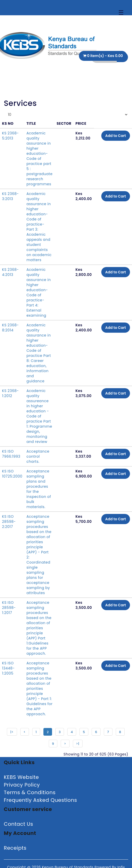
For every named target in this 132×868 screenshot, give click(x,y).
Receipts (15, 848)
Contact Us (19, 824)
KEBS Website (21, 777)
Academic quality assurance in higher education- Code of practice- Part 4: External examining (39, 292)
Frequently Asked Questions (40, 800)
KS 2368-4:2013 (10, 272)
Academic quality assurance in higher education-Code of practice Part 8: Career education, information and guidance (39, 353)
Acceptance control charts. (38, 456)
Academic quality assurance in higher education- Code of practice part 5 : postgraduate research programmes (39, 159)
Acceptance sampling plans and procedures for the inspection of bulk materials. (39, 489)
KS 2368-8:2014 (10, 328)
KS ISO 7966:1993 (11, 454)
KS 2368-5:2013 (10, 136)
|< (12, 732)
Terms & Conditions (30, 792)
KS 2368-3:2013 (10, 196)
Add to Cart (116, 136)
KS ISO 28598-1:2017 (9, 608)
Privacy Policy (22, 785)
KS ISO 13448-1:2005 (8, 668)
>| (78, 744)
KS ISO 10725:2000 (12, 474)
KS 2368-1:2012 (10, 393)
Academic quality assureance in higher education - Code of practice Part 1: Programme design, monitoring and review (39, 416)
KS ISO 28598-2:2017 (9, 522)
